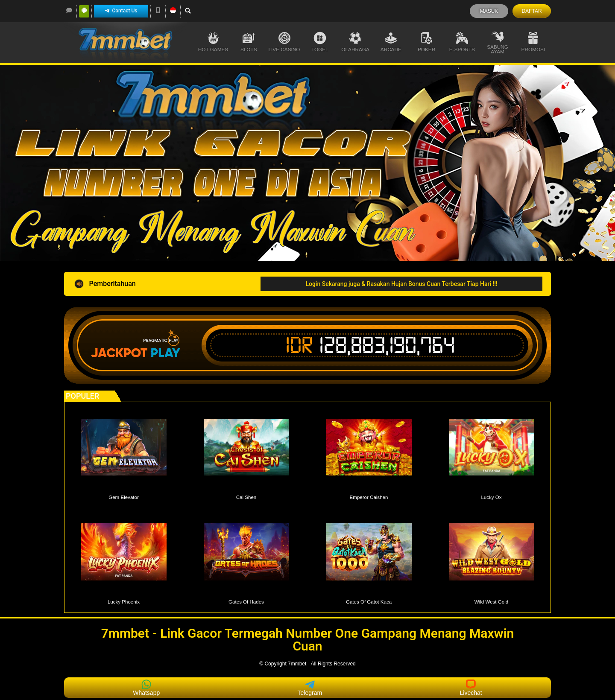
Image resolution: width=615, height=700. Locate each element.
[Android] (84, 10)
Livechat (471, 688)
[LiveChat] (69, 10)
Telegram (310, 688)
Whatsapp (146, 688)
